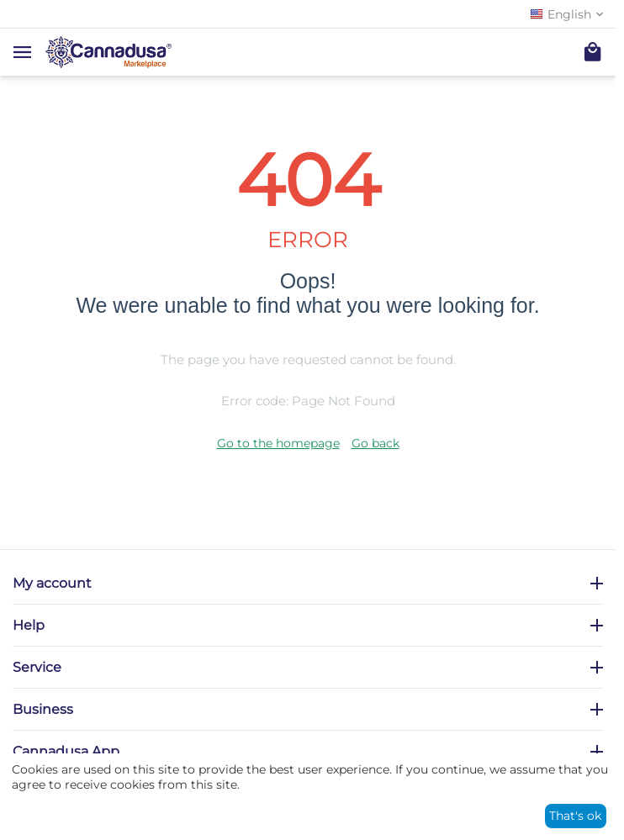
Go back (375, 443)
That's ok (575, 816)
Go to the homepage (278, 443)
